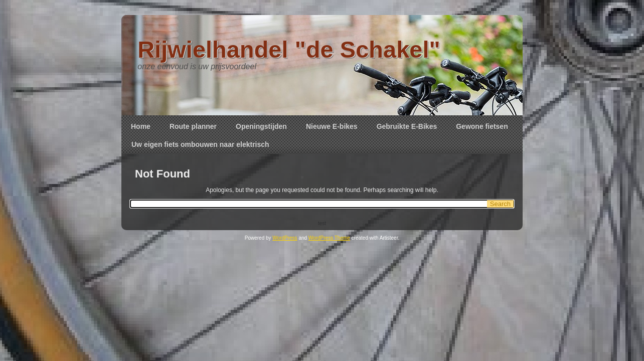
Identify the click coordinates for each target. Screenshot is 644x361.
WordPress (285, 238)
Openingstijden (261, 126)
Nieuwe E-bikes (332, 126)
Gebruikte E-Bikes (407, 126)
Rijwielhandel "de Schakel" (289, 49)
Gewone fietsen (482, 126)
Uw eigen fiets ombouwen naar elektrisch (200, 144)
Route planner (193, 126)
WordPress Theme (329, 238)
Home (141, 126)
